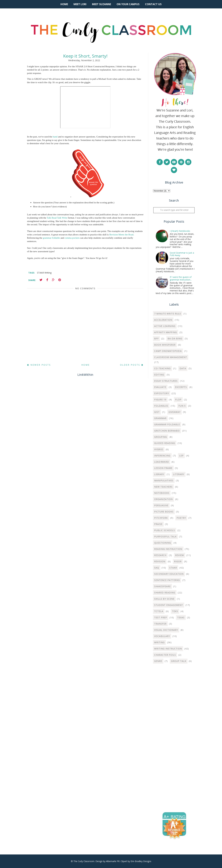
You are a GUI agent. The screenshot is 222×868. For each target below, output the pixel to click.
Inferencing (162, 456)
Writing (159, 642)
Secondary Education (169, 574)
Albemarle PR (113, 861)
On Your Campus (128, 4)
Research (160, 555)
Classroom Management (171, 357)
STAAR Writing (44, 273)
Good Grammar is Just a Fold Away (182, 254)
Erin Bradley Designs (141, 861)
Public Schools (165, 530)
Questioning (163, 543)
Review (180, 555)
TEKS (175, 611)
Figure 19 (160, 400)
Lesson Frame (163, 468)
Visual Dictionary (166, 630)
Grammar (160, 418)
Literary (179, 474)
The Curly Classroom (84, 861)
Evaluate (160, 387)
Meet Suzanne (102, 4)
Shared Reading (165, 593)
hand (55, 137)
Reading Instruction (168, 549)
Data (183, 368)
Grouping (161, 437)
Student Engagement (169, 605)
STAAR (173, 568)
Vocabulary (162, 636)
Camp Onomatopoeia (168, 351)
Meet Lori (80, 4)
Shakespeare (162, 586)
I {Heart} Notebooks (180, 231)
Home (64, 4)
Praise (158, 524)
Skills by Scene (164, 599)
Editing (159, 375)
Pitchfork (161, 518)
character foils (165, 655)
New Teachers (163, 487)
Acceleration (163, 320)
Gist (157, 412)
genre (158, 661)
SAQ (157, 568)
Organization (163, 499)
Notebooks (162, 493)
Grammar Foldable (167, 424)
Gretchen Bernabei (167, 431)
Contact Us (153, 4)
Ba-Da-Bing (175, 338)
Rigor (178, 561)
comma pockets (72, 238)
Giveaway (175, 412)
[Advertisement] (174, 716)
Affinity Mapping (166, 332)
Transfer (160, 624)
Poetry (181, 518)
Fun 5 (182, 406)
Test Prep (161, 617)
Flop (178, 400)
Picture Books (164, 512)
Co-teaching (162, 368)
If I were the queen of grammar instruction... (181, 278)
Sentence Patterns (167, 580)
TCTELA (159, 611)
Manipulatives (164, 480)
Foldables (161, 406)
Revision (160, 561)
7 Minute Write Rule (168, 314)
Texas (181, 617)
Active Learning (165, 326)
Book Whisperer (165, 345)
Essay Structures (166, 381)
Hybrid (159, 449)
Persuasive (161, 505)
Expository (162, 393)
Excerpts (181, 387)
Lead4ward (162, 462)
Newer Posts (39, 365)
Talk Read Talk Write (57, 218)
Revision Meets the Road (121, 235)
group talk (179, 661)
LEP (181, 456)
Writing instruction (168, 649)
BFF (156, 338)
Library (159, 474)
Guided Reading (165, 443)
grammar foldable (51, 238)
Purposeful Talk (165, 537)
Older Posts (132, 365)
